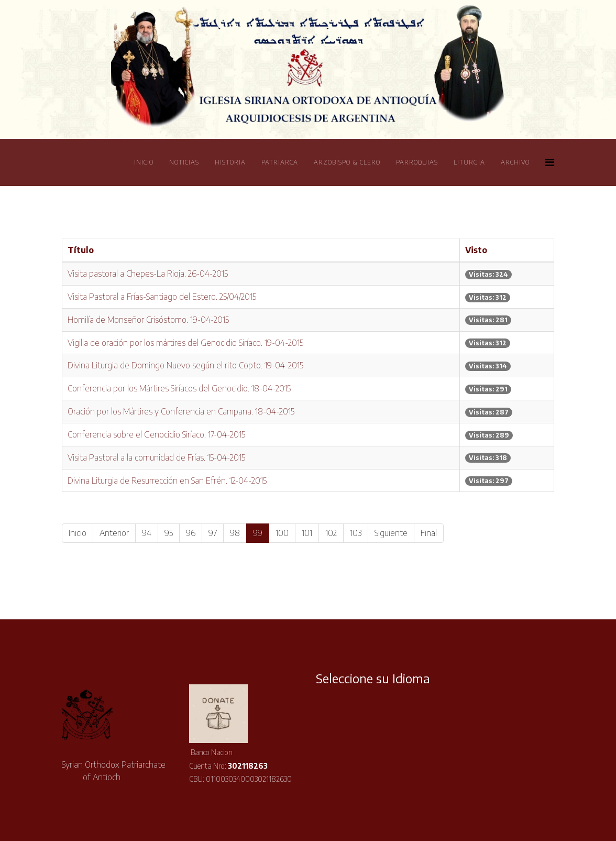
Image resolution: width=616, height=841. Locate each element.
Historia (230, 162)
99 (258, 533)
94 (147, 533)
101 (307, 533)
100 (282, 533)
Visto (476, 250)
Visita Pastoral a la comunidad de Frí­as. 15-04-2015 (156, 457)
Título (81, 250)
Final (429, 533)
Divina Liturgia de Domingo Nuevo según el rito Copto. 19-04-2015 (185, 365)
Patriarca (280, 162)
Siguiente (391, 533)
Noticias (184, 162)
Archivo (515, 162)
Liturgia (469, 162)
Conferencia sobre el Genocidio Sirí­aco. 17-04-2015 (156, 434)
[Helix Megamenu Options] (550, 162)
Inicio (144, 162)
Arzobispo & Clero (347, 162)
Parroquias (417, 162)
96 (191, 533)
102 (331, 533)
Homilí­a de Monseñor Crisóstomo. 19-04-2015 (148, 320)
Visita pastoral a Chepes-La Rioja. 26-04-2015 (148, 274)
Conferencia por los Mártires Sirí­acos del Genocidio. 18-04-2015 (179, 388)
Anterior (114, 533)
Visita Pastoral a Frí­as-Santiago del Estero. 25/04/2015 (162, 297)
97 (213, 533)
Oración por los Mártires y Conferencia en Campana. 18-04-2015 (181, 411)
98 (235, 533)
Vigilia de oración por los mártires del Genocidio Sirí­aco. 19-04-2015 (185, 343)
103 (356, 533)
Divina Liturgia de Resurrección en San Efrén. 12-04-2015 (167, 480)
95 (169, 533)
